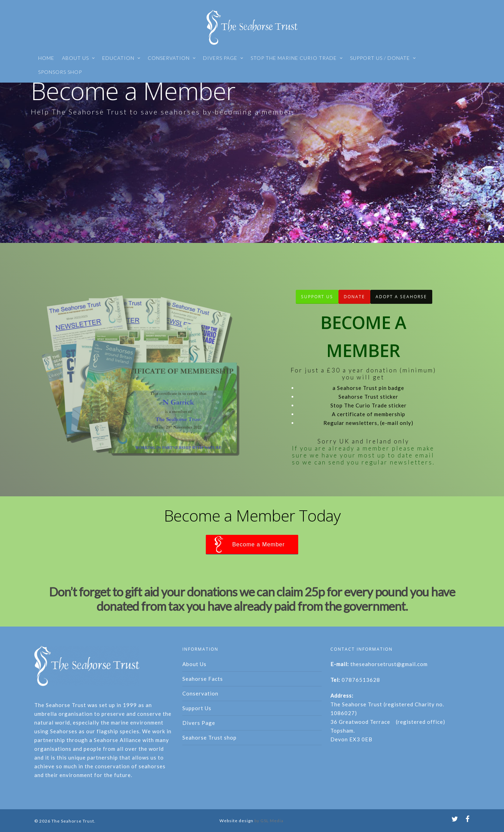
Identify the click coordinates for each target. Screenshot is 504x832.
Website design (236, 821)
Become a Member (258, 544)
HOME (46, 58)
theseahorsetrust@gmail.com (389, 664)
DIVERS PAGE (223, 58)
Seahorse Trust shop (209, 737)
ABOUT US (79, 58)
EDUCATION (121, 58)
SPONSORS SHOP (60, 72)
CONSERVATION (172, 58)
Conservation (200, 693)
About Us (194, 664)
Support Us (197, 708)
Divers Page (199, 723)
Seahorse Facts (203, 679)
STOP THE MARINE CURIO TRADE (297, 58)
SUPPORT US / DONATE (383, 58)
